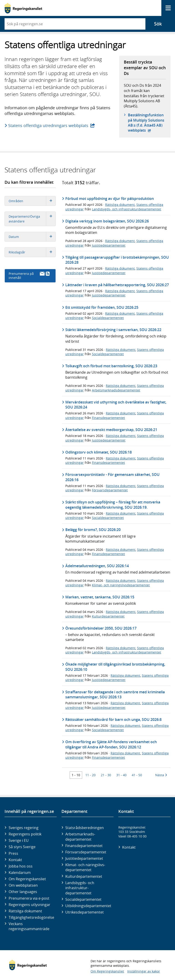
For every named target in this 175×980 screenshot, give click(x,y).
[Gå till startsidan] (23, 8)
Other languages (23, 892)
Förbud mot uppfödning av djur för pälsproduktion (110, 199)
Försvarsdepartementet (110, 490)
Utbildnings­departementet (88, 906)
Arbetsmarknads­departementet (80, 837)
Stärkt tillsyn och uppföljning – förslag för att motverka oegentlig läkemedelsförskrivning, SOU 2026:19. (113, 505)
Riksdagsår (32, 252)
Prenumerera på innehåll (29, 276)
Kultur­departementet (84, 876)
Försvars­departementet (86, 852)
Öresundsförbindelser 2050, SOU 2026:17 (101, 628)
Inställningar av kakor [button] (144, 971)
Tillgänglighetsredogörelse (31, 917)
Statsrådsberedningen (85, 828)
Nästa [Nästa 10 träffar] (161, 775)
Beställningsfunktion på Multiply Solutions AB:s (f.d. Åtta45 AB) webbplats (147, 123)
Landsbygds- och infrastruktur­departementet (80, 888)
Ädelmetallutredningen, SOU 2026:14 (97, 566)
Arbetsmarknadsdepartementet (116, 390)
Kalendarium (20, 873)
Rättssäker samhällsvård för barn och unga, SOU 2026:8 (113, 720)
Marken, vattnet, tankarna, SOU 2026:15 (100, 597)
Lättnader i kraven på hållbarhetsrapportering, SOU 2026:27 (117, 285)
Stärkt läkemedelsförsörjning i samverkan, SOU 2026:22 (113, 330)
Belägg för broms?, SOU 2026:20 (93, 530)
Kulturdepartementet (108, 616)
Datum (32, 237)
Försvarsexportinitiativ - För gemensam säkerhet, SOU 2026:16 (112, 477)
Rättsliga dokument (120, 205)
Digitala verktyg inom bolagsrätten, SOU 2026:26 (107, 221)
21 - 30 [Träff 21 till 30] (106, 775)
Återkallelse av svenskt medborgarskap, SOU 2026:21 (111, 430)
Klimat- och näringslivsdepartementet (121, 585)
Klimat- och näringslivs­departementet (85, 867)
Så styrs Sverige (22, 847)
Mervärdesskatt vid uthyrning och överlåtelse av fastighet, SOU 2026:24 (116, 405)
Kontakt (15, 860)
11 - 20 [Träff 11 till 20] (90, 775)
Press (13, 853)
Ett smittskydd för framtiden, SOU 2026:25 (102, 307)
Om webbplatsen (23, 885)
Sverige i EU (19, 840)
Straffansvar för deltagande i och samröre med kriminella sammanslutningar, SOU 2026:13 (115, 694)
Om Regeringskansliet (27, 879)
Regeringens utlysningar (29, 905)
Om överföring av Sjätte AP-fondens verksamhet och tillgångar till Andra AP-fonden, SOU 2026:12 (111, 744)
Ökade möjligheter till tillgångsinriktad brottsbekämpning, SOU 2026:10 (115, 667)
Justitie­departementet (84, 858)
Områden (32, 201)
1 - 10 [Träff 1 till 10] (76, 775)
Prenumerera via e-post (29, 898)
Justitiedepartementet (109, 245)
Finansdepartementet (108, 418)
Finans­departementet (84, 846)
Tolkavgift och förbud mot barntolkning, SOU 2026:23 (111, 366)
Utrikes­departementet (85, 912)
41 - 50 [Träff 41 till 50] (137, 775)
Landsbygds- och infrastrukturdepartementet (127, 209)
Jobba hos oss (21, 866)
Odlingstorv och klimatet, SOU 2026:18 (99, 452)
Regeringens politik (25, 834)
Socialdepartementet (108, 318)
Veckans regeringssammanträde (29, 926)
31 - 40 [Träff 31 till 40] (121, 775)
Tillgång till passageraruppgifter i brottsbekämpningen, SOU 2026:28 (117, 260)
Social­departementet (83, 899)
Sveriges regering (24, 828)
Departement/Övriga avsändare (32, 219)
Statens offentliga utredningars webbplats (48, 125)
